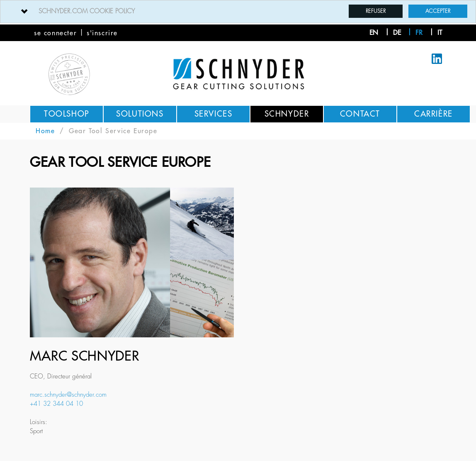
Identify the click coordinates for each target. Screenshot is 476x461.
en (374, 33)
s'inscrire (102, 33)
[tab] (238, 12)
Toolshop (67, 114)
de (397, 33)
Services (214, 114)
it (440, 33)
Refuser (376, 11)
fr (419, 33)
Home (45, 131)
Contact (360, 114)
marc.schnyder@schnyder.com (68, 395)
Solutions (140, 114)
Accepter (438, 11)
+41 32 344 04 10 (56, 404)
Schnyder (287, 114)
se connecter (55, 33)
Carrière (433, 114)
